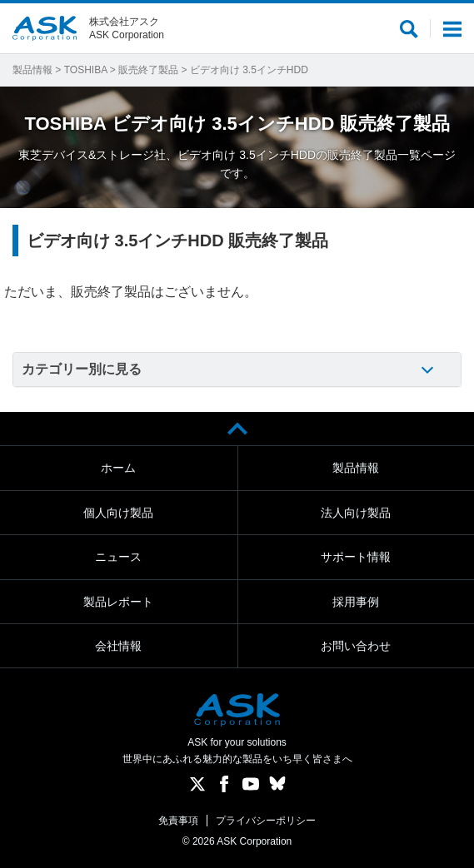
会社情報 (118, 646)
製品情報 (32, 70)
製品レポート (118, 602)
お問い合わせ (356, 646)
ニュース (118, 557)
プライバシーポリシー (266, 821)
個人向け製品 (118, 513)
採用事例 (356, 602)
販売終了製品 (148, 70)
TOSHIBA (86, 70)
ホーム (118, 468)
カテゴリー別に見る (82, 369)
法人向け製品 (356, 513)
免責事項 (178, 821)
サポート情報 (356, 557)
